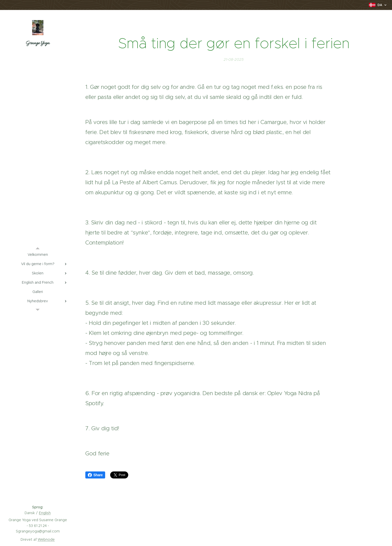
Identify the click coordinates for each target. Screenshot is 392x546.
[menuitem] (38, 255)
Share (95, 475)
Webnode (46, 539)
